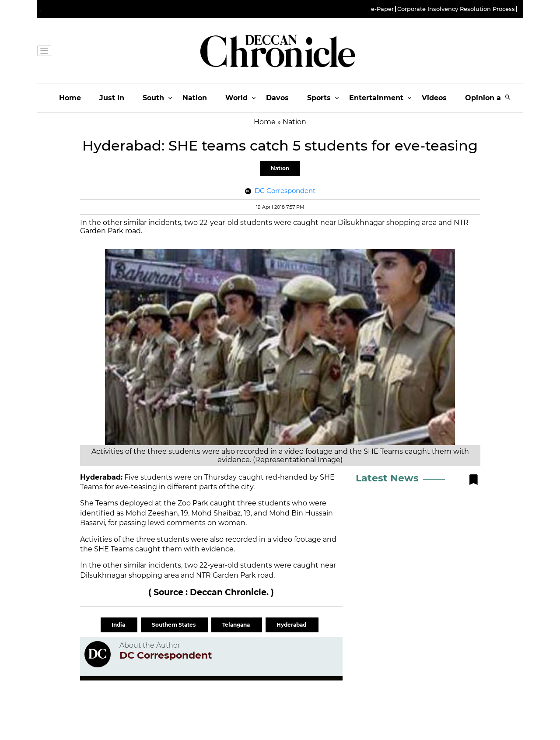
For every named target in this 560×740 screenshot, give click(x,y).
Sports (319, 98)
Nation (195, 98)
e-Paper (382, 9)
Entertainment (376, 98)
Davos (277, 98)
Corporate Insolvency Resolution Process (456, 9)
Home (70, 98)
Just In (112, 98)
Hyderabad (292, 625)
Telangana (237, 625)
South (153, 98)
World (236, 98)
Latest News (387, 478)
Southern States (174, 625)
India (119, 625)
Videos (434, 98)
